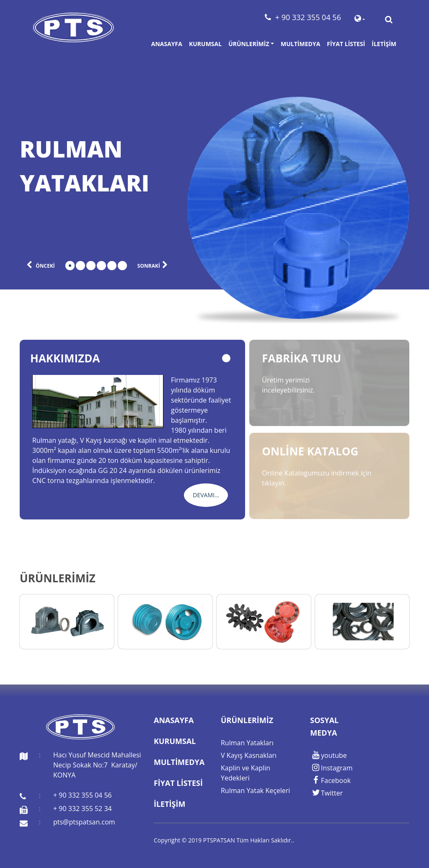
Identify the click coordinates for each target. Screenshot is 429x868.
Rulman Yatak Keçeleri (255, 790)
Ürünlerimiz (249, 44)
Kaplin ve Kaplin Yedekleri (246, 773)
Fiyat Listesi (346, 44)
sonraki (156, 264)
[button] (360, 20)
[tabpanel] (97, 166)
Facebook (330, 780)
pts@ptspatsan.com (84, 822)
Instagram (331, 768)
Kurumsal (205, 44)
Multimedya (300, 44)
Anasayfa (167, 44)
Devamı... (206, 495)
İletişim (384, 44)
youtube (328, 755)
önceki (37, 264)
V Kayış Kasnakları (249, 755)
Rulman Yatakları (247, 743)
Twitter (326, 793)
